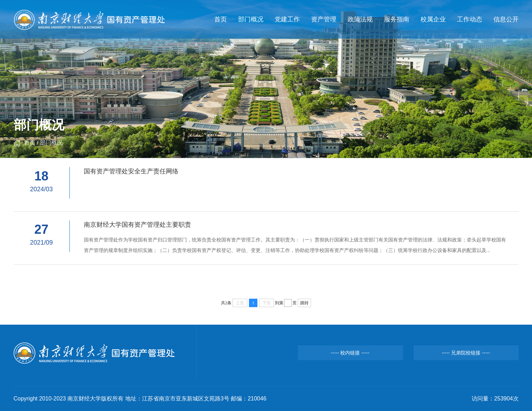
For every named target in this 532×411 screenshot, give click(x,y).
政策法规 (360, 19)
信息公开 (506, 19)
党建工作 (287, 19)
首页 (221, 19)
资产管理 (324, 19)
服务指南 (397, 19)
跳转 (304, 303)
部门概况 (251, 19)
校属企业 (433, 19)
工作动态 (470, 19)
